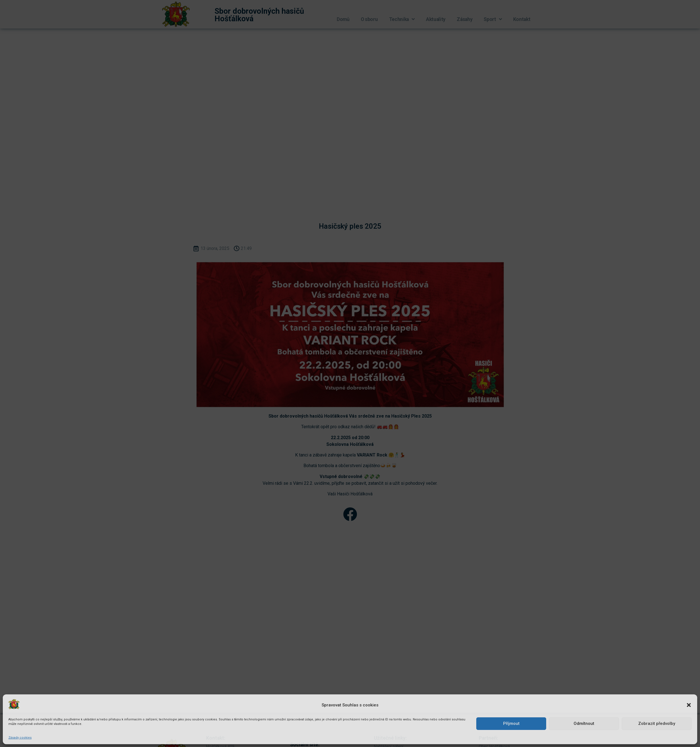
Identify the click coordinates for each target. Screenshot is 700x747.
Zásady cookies (20, 738)
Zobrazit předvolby (657, 723)
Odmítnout (584, 723)
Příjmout (511, 723)
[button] (689, 705)
